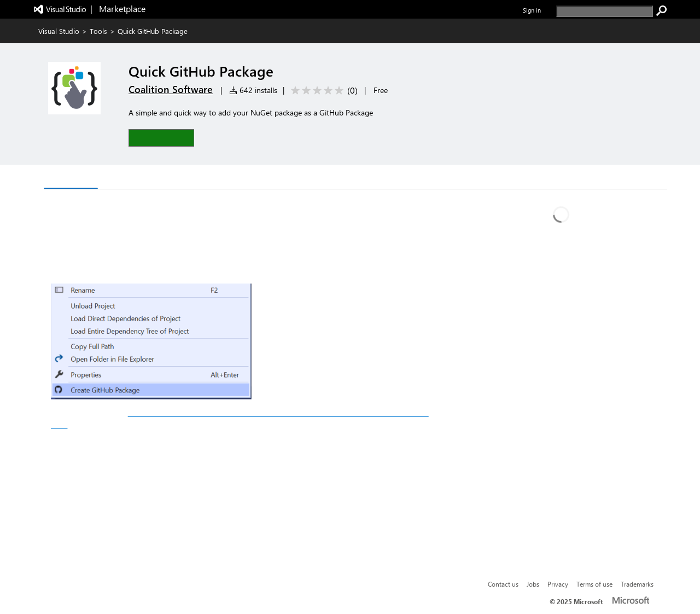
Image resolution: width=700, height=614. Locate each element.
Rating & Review (178, 178)
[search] (605, 11)
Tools (98, 31)
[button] (161, 138)
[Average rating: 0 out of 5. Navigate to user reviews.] (322, 91)
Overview (71, 178)
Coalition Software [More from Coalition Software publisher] (171, 89)
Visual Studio (59, 31)
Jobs (533, 584)
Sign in (532, 10)
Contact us (503, 584)
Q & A (118, 178)
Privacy (558, 584)
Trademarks (637, 584)
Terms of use (594, 584)
